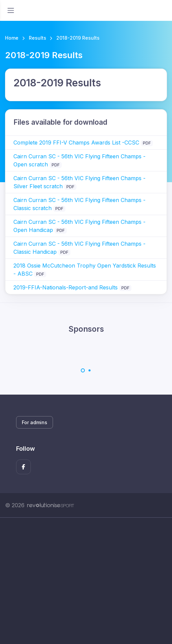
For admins (35, 422)
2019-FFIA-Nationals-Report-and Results (66, 287)
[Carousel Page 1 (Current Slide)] (83, 370)
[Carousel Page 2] (90, 370)
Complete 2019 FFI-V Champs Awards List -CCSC (76, 143)
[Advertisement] (86, 581)
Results (38, 38)
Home (12, 38)
